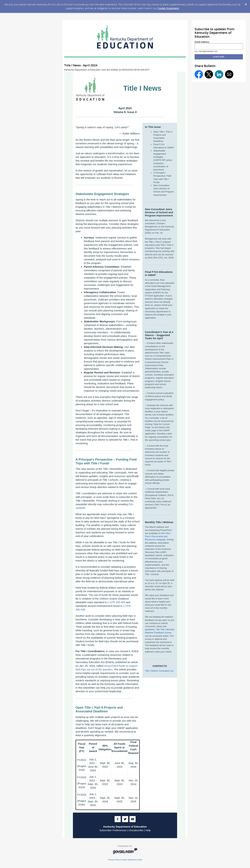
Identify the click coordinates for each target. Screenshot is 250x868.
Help (148, 830)
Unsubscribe (136, 830)
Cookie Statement (168, 8)
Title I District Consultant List (159, 671)
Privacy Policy (114, 860)
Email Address (202, 42)
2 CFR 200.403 (116, 602)
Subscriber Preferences (113, 830)
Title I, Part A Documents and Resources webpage (158, 536)
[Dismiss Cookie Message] (246, 3)
